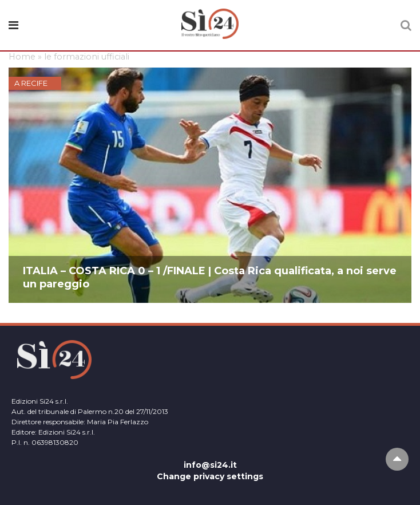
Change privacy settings (210, 476)
